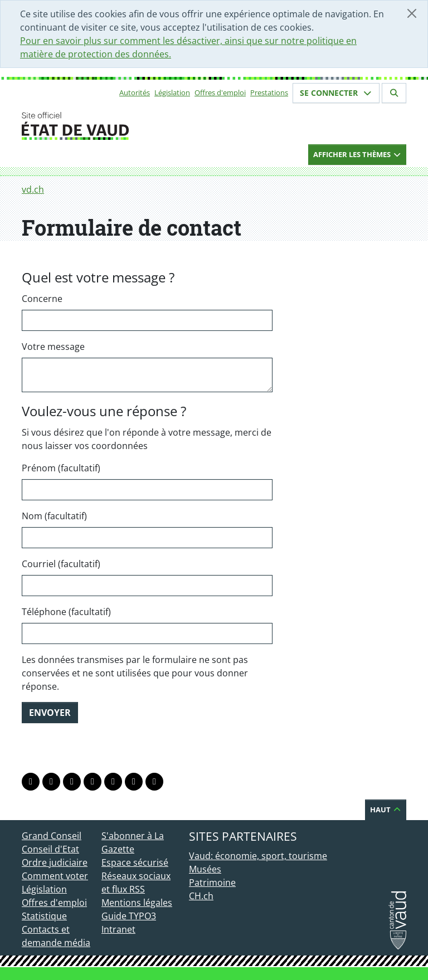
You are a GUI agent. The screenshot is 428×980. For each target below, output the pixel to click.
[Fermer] (412, 13)
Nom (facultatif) (54, 516)
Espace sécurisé (135, 862)
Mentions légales (137, 903)
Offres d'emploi (220, 92)
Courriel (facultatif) (61, 564)
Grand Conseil (52, 836)
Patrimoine (212, 883)
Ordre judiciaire (55, 862)
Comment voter (55, 876)
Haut (386, 810)
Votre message (53, 347)
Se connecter (336, 93)
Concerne (42, 299)
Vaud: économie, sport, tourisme (258, 856)
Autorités (135, 92)
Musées (205, 869)
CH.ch (201, 896)
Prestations (269, 92)
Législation (172, 92)
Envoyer (50, 713)
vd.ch (33, 189)
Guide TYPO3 (129, 916)
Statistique (44, 916)
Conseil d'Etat (50, 849)
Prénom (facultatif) (61, 468)
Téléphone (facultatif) (66, 612)
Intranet (118, 929)
